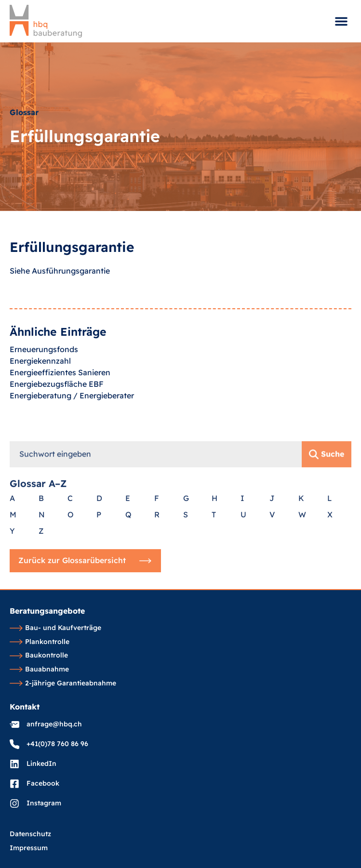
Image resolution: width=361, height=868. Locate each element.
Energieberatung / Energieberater (72, 409)
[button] (341, 21)
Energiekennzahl (40, 375)
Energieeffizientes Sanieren (60, 386)
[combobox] (156, 561)
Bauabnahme (39, 670)
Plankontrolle (40, 642)
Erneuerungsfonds (44, 363)
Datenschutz (30, 834)
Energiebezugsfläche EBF (57, 398)
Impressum (29, 848)
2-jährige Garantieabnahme (63, 684)
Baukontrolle (39, 656)
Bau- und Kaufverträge (55, 628)
